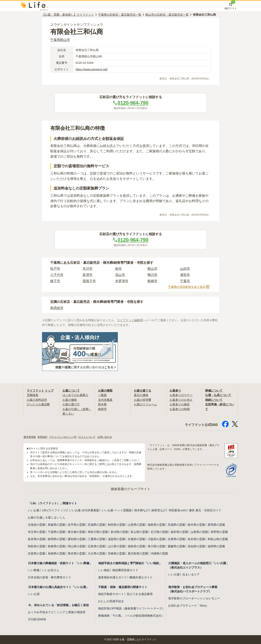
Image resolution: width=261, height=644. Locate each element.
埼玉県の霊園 (36, 532)
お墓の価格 (70, 400)
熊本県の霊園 (76, 553)
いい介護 (174, 574)
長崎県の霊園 (56, 553)
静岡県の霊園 (56, 539)
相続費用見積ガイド (125, 570)
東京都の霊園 (76, 532)
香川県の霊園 (156, 546)
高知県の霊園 (196, 546)
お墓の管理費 (143, 400)
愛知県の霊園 (76, 539)
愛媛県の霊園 (176, 546)
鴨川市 (152, 275)
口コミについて (87, 437)
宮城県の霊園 (96, 525)
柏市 (118, 269)
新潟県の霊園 (119, 532)
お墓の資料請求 (37, 400)
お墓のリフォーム (145, 404)
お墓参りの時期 (180, 409)
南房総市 (57, 308)
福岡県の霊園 (216, 546)
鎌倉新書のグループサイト (131, 489)
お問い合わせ (105, 437)
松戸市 (55, 269)
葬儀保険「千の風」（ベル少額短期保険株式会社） (131, 616)
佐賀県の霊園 (36, 553)
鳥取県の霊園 (36, 546)
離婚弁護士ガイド (141, 577)
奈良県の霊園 (196, 539)
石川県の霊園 (159, 532)
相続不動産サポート (111, 594)
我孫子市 (89, 281)
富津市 (88, 275)
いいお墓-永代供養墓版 (84, 510)
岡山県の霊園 (76, 546)
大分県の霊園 (96, 553)
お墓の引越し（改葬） (77, 409)
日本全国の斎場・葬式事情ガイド (49, 577)
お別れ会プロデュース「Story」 (189, 606)
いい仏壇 (34, 594)
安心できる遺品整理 (140, 594)
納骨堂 (102, 409)
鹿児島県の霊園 (138, 553)
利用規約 (42, 437)
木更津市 (122, 281)
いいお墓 (34, 510)
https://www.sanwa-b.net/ (92, 69)
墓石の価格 (141, 395)
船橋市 (152, 281)
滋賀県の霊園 (116, 539)
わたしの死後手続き (111, 601)
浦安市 (185, 275)
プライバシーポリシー (63, 437)
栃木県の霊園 (196, 525)
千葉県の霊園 (56, 532)
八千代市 (57, 275)
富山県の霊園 (139, 532)
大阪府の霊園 (156, 539)
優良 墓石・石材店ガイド (205, 510)
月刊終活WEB (37, 619)
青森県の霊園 (56, 525)
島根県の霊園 (56, 546)
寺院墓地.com (177, 510)
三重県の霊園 (96, 539)
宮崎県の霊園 (116, 553)
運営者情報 (30, 437)
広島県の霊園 (96, 546)
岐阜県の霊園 (36, 539)
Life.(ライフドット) (54, 510)
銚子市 (55, 281)
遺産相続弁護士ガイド (112, 577)
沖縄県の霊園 (159, 553)
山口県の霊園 (116, 546)
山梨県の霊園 (199, 532)
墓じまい (68, 414)
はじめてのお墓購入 (75, 395)
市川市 (88, 269)
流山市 (120, 275)
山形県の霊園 (136, 525)
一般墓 (102, 395)
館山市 (152, 269)
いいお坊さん (51, 570)
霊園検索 (33, 395)
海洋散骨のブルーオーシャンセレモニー (194, 598)
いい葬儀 (34, 570)
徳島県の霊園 (136, 546)
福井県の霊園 (179, 532)
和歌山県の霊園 (218, 539)
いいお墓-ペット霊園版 (117, 510)
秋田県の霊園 (116, 525)
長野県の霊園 (219, 532)
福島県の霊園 (156, 525)
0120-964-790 (130, 103)
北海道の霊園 (36, 525)
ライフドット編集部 (130, 320)
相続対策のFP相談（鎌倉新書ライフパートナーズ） (132, 608)
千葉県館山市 (60, 40)
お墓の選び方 (71, 404)
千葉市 (185, 281)
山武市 (185, 269)
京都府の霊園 (136, 539)
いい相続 (104, 570)
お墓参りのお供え (181, 400)
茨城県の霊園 (176, 525)
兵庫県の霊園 (176, 539)
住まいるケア (191, 574)
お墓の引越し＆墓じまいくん (47, 517)
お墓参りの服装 (180, 404)
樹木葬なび (142, 510)
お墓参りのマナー (181, 395)
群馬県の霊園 (216, 525)
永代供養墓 (105, 400)
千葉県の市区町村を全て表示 (189, 287)
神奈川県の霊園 (98, 532)
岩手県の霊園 (76, 525)
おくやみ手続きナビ (41, 612)
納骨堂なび (159, 510)
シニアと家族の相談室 (71, 612)
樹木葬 (102, 404)
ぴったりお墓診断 (38, 404)
